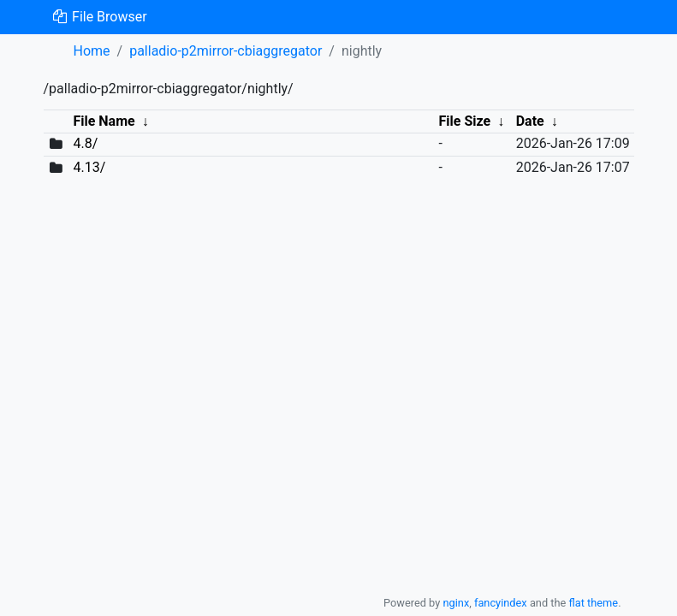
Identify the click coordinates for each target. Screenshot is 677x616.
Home (92, 51)
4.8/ (85, 143)
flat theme (594, 603)
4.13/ (89, 167)
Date (530, 121)
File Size (465, 121)
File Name (104, 121)
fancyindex (501, 603)
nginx (456, 603)
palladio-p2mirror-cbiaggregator (226, 51)
